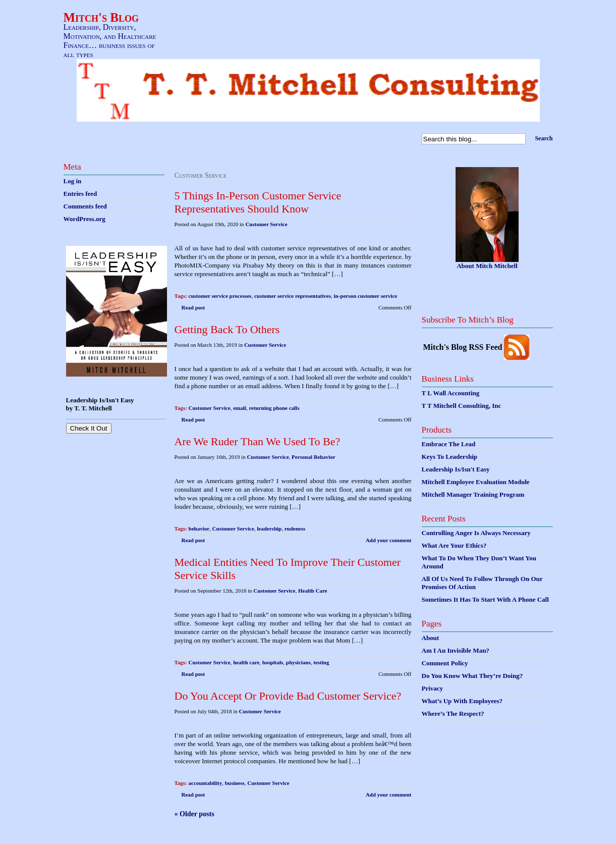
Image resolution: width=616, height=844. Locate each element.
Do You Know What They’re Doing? (472, 676)
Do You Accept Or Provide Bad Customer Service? (288, 696)
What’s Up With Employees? (462, 701)
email (240, 408)
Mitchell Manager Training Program (473, 494)
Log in (73, 181)
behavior (199, 529)
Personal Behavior (313, 457)
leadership (269, 529)
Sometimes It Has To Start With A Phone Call (485, 599)
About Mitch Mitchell (487, 266)
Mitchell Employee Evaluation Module (476, 482)
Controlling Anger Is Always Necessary (476, 533)
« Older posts (194, 814)
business (235, 783)
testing (321, 662)
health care (246, 662)
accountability (206, 783)
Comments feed (85, 206)
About (431, 638)
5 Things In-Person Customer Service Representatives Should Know (258, 202)
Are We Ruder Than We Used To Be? (258, 441)
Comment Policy (445, 663)
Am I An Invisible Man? (456, 650)
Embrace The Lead (449, 444)
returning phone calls (274, 408)
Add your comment (389, 540)
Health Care (313, 591)
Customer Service (266, 224)
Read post (193, 307)
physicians (298, 662)
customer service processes (220, 296)
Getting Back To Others (227, 329)
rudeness (295, 529)
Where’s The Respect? (453, 714)
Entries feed (80, 194)
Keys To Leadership (450, 457)
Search (544, 138)
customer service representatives (293, 296)
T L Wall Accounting (451, 393)
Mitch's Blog (101, 17)
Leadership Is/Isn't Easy (456, 469)
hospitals (273, 662)
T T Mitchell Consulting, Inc (462, 406)
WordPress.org (85, 219)
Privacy (433, 688)
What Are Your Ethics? (454, 545)
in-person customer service (366, 296)
